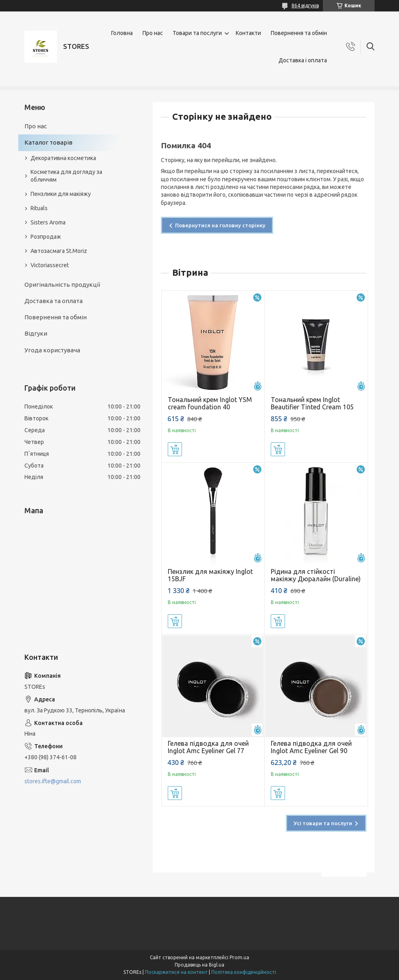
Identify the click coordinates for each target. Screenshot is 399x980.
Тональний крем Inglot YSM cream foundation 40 (210, 403)
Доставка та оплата (54, 301)
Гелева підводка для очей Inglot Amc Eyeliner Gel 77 (208, 747)
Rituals (39, 208)
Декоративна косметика (63, 158)
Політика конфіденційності (244, 972)
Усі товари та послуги (323, 823)
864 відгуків (305, 5)
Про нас (153, 33)
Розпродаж (46, 237)
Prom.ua (239, 957)
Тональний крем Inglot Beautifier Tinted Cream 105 (312, 403)
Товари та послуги (197, 33)
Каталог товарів (48, 142)
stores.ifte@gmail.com (53, 781)
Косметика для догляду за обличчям (66, 176)
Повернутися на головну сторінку (220, 225)
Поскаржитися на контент (176, 972)
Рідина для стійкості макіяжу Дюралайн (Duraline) (316, 575)
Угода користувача (52, 350)
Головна (122, 33)
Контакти (248, 33)
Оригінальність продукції (62, 285)
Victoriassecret (50, 265)
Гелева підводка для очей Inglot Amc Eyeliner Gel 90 (311, 747)
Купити (175, 449)
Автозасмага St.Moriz (59, 251)
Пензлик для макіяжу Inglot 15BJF (210, 575)
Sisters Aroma (48, 222)
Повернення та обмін (299, 33)
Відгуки (36, 333)
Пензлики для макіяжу (61, 194)
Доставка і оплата (303, 60)
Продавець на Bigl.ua (199, 965)
